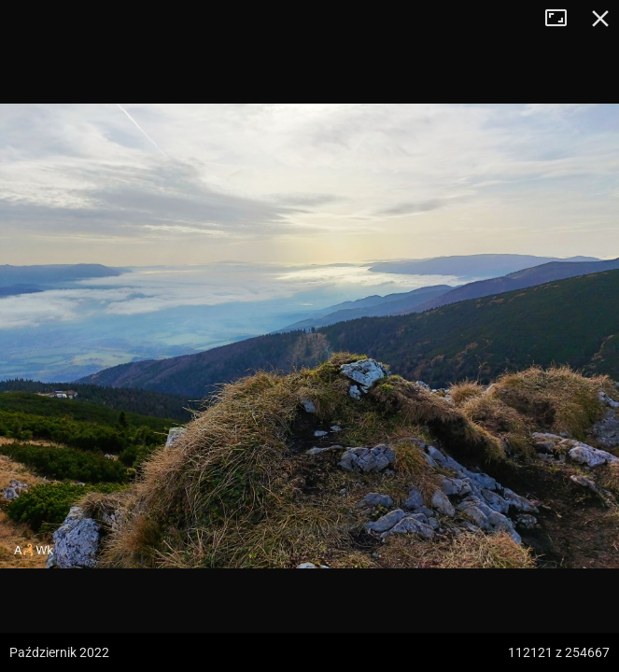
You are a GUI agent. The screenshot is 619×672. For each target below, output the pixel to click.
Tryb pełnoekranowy (563, 19)
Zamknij (600, 19)
